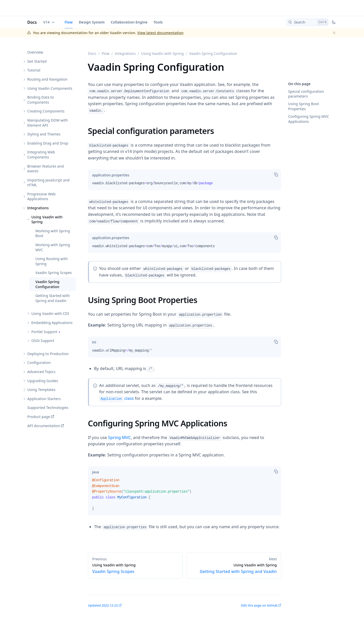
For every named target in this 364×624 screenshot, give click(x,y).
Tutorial (34, 70)
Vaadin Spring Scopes (54, 273)
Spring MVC (119, 437)
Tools (158, 22)
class (116, 398)
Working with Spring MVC (53, 247)
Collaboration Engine (129, 22)
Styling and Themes (44, 134)
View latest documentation (160, 33)
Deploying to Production (48, 354)
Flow (69, 22)
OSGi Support (43, 341)
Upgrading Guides (43, 381)
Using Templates (41, 390)
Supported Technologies (48, 408)
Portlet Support (44, 332)
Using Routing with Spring (52, 261)
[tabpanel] (185, 185)
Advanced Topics (41, 372)
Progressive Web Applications (41, 197)
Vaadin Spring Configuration (47, 284)
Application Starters (44, 399)
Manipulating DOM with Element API (48, 123)
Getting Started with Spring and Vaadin (53, 298)
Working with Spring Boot (53, 233)
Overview (35, 52)
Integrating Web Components (41, 155)
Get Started (37, 61)
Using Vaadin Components (50, 88)
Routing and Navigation (47, 79)
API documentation (44, 426)
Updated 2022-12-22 (103, 605)
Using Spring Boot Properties (304, 106)
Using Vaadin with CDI (50, 314)
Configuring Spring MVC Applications (309, 119)
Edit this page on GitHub (259, 605)
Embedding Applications (52, 323)
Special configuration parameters (306, 94)
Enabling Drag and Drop (48, 143)
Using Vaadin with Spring (47, 219)
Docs (32, 22)
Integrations (38, 208)
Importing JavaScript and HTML (48, 183)
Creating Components (46, 111)
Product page (39, 417)
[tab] (111, 175)
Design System (92, 22)
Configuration (39, 363)
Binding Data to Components (41, 100)
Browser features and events (45, 169)
